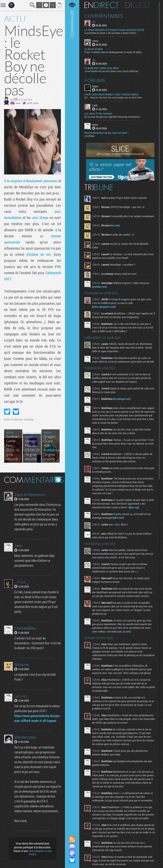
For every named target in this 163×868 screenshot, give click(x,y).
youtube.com (99, 287)
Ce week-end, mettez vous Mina (102, 68)
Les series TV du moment (98, 114)
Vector (95, 41)
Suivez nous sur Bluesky (72, 860)
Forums (95, 80)
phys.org (134, 507)
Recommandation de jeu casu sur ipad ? (106, 133)
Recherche (32, 5)
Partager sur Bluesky (16, 412)
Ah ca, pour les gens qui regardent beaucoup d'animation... (113, 117)
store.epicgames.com (104, 307)
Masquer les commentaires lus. (58, 479)
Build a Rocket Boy (13, 419)
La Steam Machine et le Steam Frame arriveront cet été (114, 30)
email (18, 103)
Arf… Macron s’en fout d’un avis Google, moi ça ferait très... (114, 97)
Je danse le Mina (94, 49)
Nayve (95, 125)
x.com (127, 631)
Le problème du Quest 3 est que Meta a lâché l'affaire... (111, 33)
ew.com (115, 225)
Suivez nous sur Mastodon (72, 853)
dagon (95, 86)
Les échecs (89, 136)
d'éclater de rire (39, 254)
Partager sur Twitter (7, 412)
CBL (16, 99)
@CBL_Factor (33, 103)
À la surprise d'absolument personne (31, 181)
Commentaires (104, 16)
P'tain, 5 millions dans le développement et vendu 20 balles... (114, 52)
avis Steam (40, 218)
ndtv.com (118, 518)
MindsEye (29, 419)
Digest (138, 5)
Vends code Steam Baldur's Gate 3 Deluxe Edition (111, 94)
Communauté (72, 414)
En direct (101, 5)
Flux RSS (72, 839)
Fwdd (95, 105)
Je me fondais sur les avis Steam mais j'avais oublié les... (112, 71)
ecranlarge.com (122, 399)
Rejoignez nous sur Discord (72, 846)
